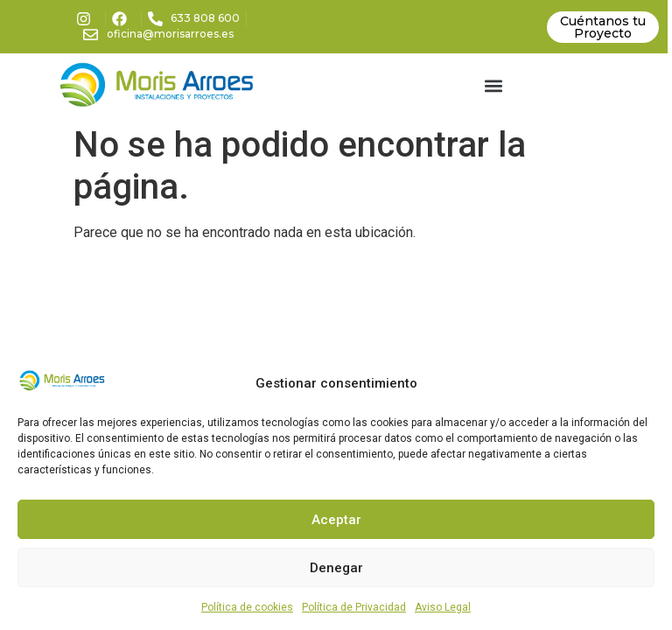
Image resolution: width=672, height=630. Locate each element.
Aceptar (336, 520)
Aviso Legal (443, 607)
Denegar (336, 568)
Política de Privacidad (354, 607)
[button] (493, 85)
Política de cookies (247, 607)
